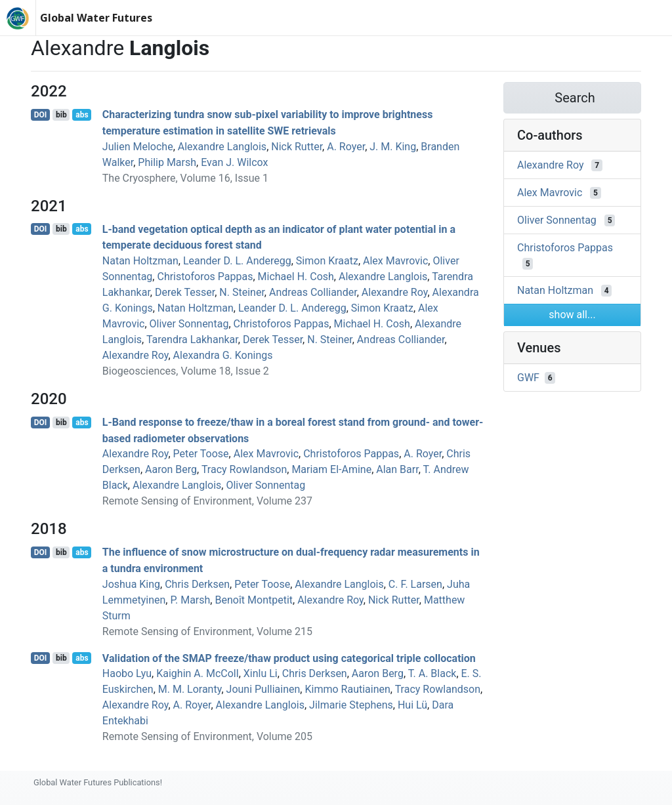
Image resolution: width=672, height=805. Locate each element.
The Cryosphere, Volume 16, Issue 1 (185, 178)
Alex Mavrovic (395, 261)
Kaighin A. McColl (197, 673)
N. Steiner (242, 292)
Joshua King (131, 584)
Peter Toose (201, 454)
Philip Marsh (167, 162)
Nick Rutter (297, 147)
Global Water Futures (96, 18)
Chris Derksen (197, 584)
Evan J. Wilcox (234, 162)
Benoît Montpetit (254, 600)
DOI (41, 115)
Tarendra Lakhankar (192, 340)
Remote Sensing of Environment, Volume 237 (207, 501)
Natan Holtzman (140, 261)
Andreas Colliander (313, 292)
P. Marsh (190, 600)
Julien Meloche (138, 147)
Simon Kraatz (327, 261)
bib (61, 115)
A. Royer (346, 147)
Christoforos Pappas (205, 277)
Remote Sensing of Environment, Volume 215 (207, 631)
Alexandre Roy (395, 292)
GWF (528, 378)
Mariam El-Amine (331, 469)
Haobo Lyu (127, 673)
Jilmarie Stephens (351, 705)
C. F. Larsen (415, 584)
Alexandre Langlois (222, 147)
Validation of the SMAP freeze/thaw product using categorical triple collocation (289, 658)
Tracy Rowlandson (244, 469)
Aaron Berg (171, 469)
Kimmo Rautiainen (347, 689)
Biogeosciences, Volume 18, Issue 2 (186, 371)
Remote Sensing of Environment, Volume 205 (207, 736)
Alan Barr (397, 469)
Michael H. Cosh (296, 277)
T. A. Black (432, 673)
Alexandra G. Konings (223, 355)
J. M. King (393, 147)
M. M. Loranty (190, 689)
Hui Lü (412, 705)
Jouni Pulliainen (263, 689)
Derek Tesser (185, 292)
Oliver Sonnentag (189, 324)
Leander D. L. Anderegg (237, 261)
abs (82, 115)
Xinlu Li (261, 673)
